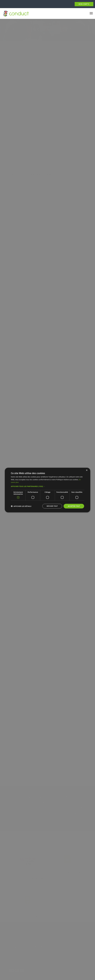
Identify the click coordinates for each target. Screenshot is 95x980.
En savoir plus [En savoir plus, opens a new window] (16, 482)
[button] (48, 486)
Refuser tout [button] (51, 506)
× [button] (87, 470)
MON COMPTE (84, 4)
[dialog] (47, 490)
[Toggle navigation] (91, 13)
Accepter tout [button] (73, 506)
